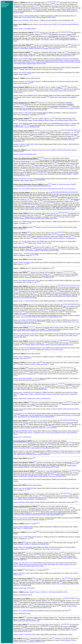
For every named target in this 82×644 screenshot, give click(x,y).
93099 (42, 158)
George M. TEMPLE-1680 (59, 409)
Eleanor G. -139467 (49, 364)
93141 (25, 617)
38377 (31, 60)
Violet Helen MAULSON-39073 (51, 331)
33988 (48, 294)
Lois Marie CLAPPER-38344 (63, 322)
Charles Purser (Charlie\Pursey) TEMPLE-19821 (65, 584)
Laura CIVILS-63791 (70, 189)
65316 (44, 114)
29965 (54, 192)
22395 (66, 52)
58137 (59, 32)
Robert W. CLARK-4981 (25, 451)
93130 (77, 464)
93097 (72, 130)
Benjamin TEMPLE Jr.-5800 (26, 544)
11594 (35, 130)
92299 (72, 286)
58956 (64, 192)
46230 (32, 83)
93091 (54, 38)
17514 (65, 130)
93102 (38, 160)
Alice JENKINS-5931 (43, 544)
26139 (33, 247)
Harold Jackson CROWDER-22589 (28, 518)
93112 (72, 272)
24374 (62, 494)
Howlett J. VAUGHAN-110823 (27, 635)
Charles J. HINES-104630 (26, 16)
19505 (66, 213)
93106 (73, 192)
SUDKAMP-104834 (24, 502)
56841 (55, 2)
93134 (27, 508)
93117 (28, 313)
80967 (47, 626)
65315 (23, 104)
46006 (38, 532)
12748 (54, 118)
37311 (59, 384)
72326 (76, 471)
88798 (41, 362)
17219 (35, 32)
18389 (61, 341)
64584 (72, 598)
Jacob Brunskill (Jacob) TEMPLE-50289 (64, 296)
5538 (19, 160)
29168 (37, 102)
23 (79, 54)
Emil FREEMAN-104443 (25, 431)
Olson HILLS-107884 (24, 566)
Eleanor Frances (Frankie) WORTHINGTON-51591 (36, 186)
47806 (37, 255)
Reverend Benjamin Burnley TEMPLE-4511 (45, 121)
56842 (58, 2)
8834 (61, 232)
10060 (60, 213)
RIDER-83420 (22, 399)
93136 (39, 511)
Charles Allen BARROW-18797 (27, 154)
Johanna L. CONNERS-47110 (38, 499)
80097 (24, 553)
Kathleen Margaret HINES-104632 (46, 17)
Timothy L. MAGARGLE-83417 (37, 394)
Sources (4, 7)
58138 (63, 32)
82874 (17, 508)
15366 (34, 578)
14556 (41, 321)
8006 (37, 180)
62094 (64, 341)
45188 (19, 442)
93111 (68, 272)
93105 (70, 192)
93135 (36, 511)
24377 (65, 494)
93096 (69, 130)
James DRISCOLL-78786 (26, 20)
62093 (31, 349)
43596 (67, 402)
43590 (20, 556)
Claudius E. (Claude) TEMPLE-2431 (29, 428)
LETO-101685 (22, 611)
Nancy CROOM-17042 (52, 251)
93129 (74, 464)
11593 (62, 130)
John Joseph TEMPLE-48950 (58, 11)
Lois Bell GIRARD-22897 (40, 389)
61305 (28, 125)
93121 (72, 368)
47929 (20, 104)
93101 (34, 160)
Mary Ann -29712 (25, 176)
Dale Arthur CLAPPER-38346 (33, 323)
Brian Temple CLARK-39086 (64, 336)
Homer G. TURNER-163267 (25, 528)
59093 (44, 180)
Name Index (5, 5)
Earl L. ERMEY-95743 (25, 222)
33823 (34, 227)
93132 (68, 497)
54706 (70, 386)
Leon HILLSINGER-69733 (36, 415)
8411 (31, 327)
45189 (22, 442)
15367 (66, 578)
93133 (23, 508)
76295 (68, 494)
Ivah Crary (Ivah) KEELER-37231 (53, 317)
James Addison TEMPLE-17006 (34, 251)
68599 (44, 626)
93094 (52, 108)
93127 (34, 458)
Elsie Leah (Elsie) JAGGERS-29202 (56, 476)
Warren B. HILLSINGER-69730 (27, 414)
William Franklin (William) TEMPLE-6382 (42, 345)
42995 (60, 192)
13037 (56, 247)
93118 (23, 315)
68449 (65, 624)
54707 (63, 384)
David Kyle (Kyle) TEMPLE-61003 (48, 238)
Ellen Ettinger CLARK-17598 (69, 121)
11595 (38, 130)
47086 (30, 358)
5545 (22, 160)
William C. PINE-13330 (25, 113)
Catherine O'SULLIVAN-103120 (54, 350)
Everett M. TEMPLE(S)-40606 (27, 277)
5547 (46, 167)
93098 (75, 130)
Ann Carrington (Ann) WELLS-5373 (50, 48)
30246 (52, 2)
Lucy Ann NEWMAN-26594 (32, 127)
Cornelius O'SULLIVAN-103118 (27, 348)
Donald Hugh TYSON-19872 (27, 588)
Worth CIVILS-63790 (57, 189)
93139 (61, 582)
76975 (64, 232)
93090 (69, 32)
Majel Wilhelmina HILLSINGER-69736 (29, 417)
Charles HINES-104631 (29, 17)
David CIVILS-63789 (45, 189)
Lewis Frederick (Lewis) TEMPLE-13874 (50, 24)
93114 (75, 286)
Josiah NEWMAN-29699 (62, 125)
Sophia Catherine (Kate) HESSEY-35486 (63, 209)
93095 (30, 118)
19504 (63, 213)
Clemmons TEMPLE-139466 (32, 364)
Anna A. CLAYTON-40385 (49, 428)
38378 (34, 60)
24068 (32, 549)
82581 (32, 45)
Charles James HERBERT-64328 (28, 96)
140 (74, 473)
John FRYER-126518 (25, 73)
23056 (47, 426)
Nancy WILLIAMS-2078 (20, 560)
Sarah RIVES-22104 (26, 631)
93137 (38, 523)
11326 (17, 315)
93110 (65, 272)
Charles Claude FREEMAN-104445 (55, 433)
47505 (28, 264)
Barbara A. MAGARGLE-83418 (56, 394)
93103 (50, 184)
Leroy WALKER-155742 (25, 595)
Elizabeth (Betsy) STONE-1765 (66, 56)
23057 (61, 420)
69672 (68, 368)
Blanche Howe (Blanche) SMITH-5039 (48, 448)
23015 (39, 506)
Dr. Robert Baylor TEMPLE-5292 (28, 48)
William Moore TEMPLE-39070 (31, 331)
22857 (46, 329)
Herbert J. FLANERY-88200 (26, 301)
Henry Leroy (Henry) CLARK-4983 (58, 453)
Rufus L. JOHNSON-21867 (26, 254)
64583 (69, 598)
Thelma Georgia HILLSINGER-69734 (55, 415)
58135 (38, 32)
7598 (53, 542)
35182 (68, 420)
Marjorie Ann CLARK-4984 (25, 454)
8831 (58, 232)
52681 (66, 598)
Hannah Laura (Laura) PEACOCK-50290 (25, 298)
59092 (28, 160)
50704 (71, 420)
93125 (50, 426)
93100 (31, 160)
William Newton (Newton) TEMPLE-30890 (37, 209)
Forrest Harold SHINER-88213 (27, 479)
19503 (58, 217)
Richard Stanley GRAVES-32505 (65, 62)
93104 (67, 192)
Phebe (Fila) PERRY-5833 (32, 621)
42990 (27, 368)
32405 (35, 462)
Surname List (5, 4)
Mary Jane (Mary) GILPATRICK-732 (34, 642)
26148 (34, 249)
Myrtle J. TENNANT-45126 (46, 277)
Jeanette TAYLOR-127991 (44, 243)
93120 (24, 344)
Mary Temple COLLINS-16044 (51, 549)
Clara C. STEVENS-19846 (23, 585)
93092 (70, 45)
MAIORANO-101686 (24, 614)
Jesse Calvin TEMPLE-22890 (22, 389)
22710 (34, 327)
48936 (73, 304)
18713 (36, 471)
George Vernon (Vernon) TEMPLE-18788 (49, 150)
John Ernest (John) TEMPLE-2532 (31, 317)
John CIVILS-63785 (24, 189)
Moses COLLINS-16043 (25, 547)
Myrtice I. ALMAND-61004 (68, 238)
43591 (37, 554)
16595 (25, 125)
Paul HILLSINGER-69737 (47, 417)
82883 (20, 508)
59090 (39, 172)
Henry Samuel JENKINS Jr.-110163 (29, 378)
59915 (29, 420)
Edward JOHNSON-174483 (26, 263)
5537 (16, 160)
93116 (76, 304)
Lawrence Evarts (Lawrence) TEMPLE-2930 (54, 227)
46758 (73, 471)
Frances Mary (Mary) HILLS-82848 (37, 565)
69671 (65, 368)
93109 (36, 204)
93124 (74, 420)
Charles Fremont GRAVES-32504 (45, 62)
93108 (41, 201)
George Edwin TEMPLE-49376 (58, 91)
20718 (29, 272)
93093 (66, 87)
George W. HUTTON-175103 (27, 81)
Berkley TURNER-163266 (26, 527)
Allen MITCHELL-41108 (25, 179)
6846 (36, 619)
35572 (18, 69)
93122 (37, 373)
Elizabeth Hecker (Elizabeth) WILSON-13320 (34, 110)
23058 (64, 420)
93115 (79, 286)
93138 (24, 542)
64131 (69, 286)
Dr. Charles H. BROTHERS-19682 (28, 144)
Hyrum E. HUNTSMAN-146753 (27, 537)
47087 (62, 368)
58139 (66, 32)
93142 (68, 624)
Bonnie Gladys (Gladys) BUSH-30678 (47, 218)
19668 (44, 34)
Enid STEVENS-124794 (55, 69)
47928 (17, 104)
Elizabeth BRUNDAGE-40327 (65, 345)
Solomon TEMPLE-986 (48, 56)
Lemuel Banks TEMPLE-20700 (50, 40)
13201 (62, 553)
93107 (77, 192)
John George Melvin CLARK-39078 (29, 334)
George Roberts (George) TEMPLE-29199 (31, 476)
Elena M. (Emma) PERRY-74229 (42, 608)
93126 (25, 442)
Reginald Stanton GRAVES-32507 (36, 64)
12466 (30, 402)
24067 (29, 549)
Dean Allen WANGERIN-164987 (28, 488)
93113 (76, 275)
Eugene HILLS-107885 (37, 566)
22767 (37, 54)
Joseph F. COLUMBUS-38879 (27, 29)
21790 (75, 462)
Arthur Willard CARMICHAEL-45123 (29, 281)
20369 (69, 578)
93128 (70, 464)
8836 (32, 238)
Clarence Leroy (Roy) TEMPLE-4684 (24, 448)
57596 (62, 87)
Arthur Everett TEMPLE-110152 (53, 374)
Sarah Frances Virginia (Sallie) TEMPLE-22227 (51, 515)
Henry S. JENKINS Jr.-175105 (27, 357)
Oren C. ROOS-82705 (25, 437)
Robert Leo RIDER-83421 (43, 399)
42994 (57, 192)
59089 (39, 158)
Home (3, 2)
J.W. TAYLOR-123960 (25, 241)
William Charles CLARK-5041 (41, 454)
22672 (66, 304)
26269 (52, 519)
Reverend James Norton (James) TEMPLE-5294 (40, 140)
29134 (24, 570)
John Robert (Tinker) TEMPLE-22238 (24, 515)
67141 (32, 52)
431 (73, 462)
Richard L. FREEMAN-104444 (36, 433)
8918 (28, 624)
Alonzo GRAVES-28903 (25, 59)
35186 (17, 432)
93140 (76, 598)
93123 (71, 402)
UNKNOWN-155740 (61, 592)
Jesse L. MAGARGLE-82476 (27, 392)
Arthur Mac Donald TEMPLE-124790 (35, 69)
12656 (59, 286)
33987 (62, 286)
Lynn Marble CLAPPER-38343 (27, 320)
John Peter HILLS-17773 (26, 563)
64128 (66, 286)
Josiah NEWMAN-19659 (25, 124)
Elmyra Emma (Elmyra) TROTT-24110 (48, 467)
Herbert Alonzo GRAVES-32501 (54, 61)
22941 (38, 452)
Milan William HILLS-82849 (56, 565)
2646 (49, 2)
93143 (53, 638)
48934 (69, 304)
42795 (35, 90)
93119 (68, 341)
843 (54, 268)
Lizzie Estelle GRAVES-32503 (26, 62)
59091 (25, 160)
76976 (29, 232)
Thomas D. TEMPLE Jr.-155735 (44, 592)
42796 (48, 97)
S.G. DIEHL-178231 (24, 573)
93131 (29, 490)
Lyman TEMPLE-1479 (69, 558)
